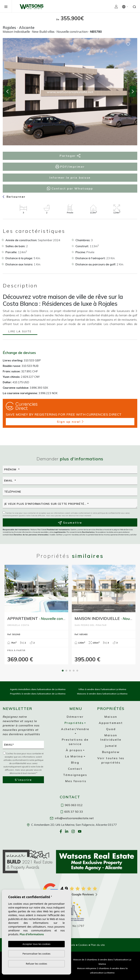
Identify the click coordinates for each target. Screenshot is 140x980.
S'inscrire (23, 780)
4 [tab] (74, 671)
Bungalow (111, 752)
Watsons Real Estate (32, 7)
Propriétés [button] (74, 723)
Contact (75, 769)
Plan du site (98, 945)
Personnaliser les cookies (36, 954)
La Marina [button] (74, 756)
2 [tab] (66, 671)
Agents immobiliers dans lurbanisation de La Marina (38, 689)
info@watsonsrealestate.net (72, 818)
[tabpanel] (36, 615)
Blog (75, 762)
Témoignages (75, 775)
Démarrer (75, 717)
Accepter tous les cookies (36, 944)
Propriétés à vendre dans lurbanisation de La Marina (38, 694)
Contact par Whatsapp (70, 188)
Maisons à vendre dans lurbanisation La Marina (102, 694)
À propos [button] (74, 750)
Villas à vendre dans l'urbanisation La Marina (102, 689)
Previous (7, 92)
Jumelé (111, 746)
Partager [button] (70, 156)
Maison (111, 717)
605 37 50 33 (72, 812)
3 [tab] (70, 671)
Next (133, 92)
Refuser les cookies (36, 964)
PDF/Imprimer (70, 167)
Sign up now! (70, 422)
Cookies (83, 945)
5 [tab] (77, 671)
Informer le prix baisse (70, 178)
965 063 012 (72, 805)
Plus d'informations (32, 934)
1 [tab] (63, 671)
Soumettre (70, 523)
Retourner (14, 197)
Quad (111, 729)
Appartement (111, 723)
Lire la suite (20, 332)
